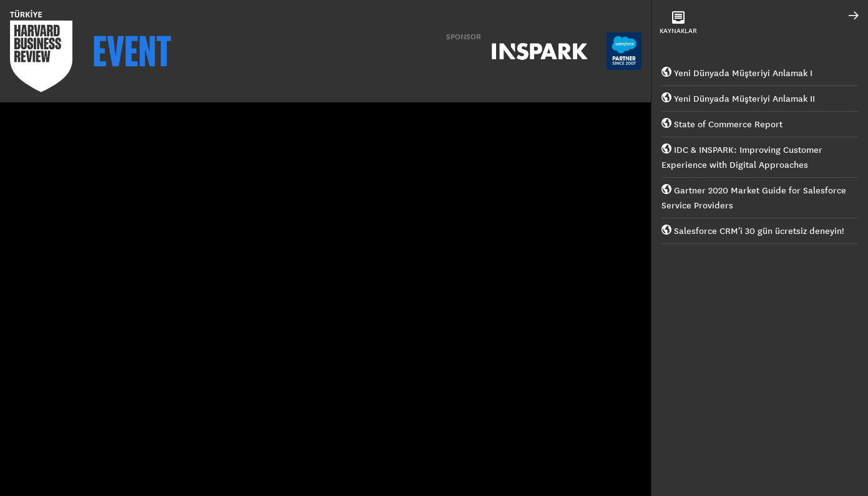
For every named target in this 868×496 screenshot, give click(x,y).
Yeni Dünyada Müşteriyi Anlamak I (737, 73)
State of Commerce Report (722, 124)
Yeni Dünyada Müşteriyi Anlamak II (738, 99)
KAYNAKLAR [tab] (678, 23)
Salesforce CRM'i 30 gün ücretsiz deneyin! (753, 231)
